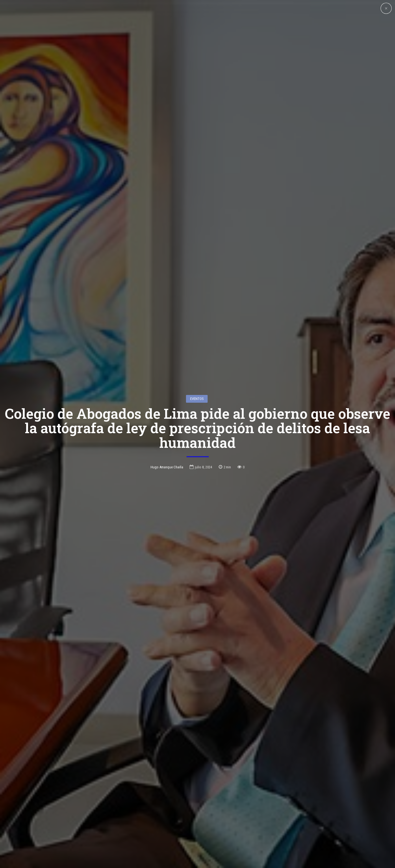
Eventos (197, 355)
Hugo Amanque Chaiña (167, 424)
